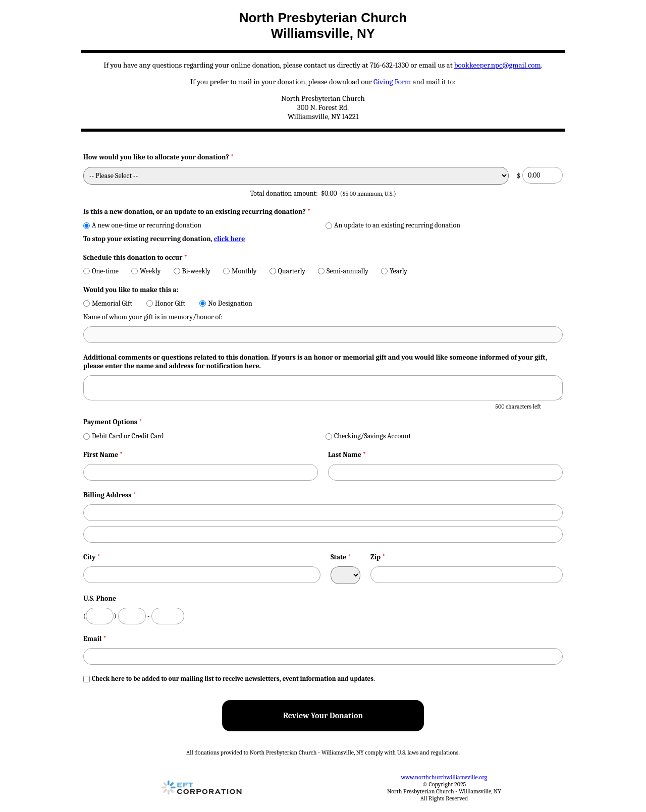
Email (95, 639)
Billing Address (110, 495)
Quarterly (288, 271)
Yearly (394, 271)
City (92, 557)
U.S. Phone (100, 598)
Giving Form (392, 82)
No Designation (226, 303)
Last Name (347, 455)
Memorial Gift (108, 303)
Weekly (146, 271)
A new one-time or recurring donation (142, 225)
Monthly (240, 271)
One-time (101, 271)
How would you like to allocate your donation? (158, 157)
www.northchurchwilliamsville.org (444, 777)
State (341, 557)
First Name (103, 455)
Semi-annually (343, 271)
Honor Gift (166, 303)
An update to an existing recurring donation (393, 225)
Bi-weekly (192, 271)
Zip (378, 557)
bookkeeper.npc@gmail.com (498, 65)
